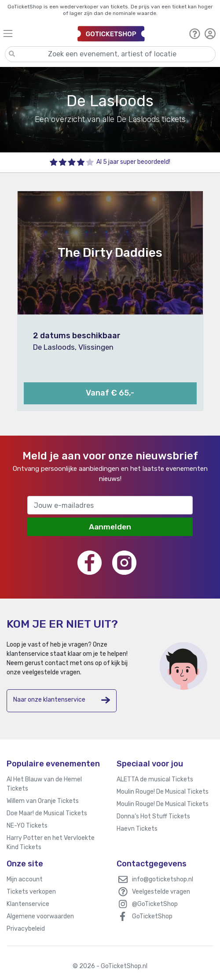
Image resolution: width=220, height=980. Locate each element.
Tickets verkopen (31, 892)
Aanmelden (110, 527)
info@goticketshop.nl (163, 879)
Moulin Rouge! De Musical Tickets (163, 792)
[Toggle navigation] (36, 33)
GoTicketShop (152, 916)
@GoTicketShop (155, 904)
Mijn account (25, 879)
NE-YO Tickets (27, 826)
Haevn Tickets (137, 829)
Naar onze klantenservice (62, 700)
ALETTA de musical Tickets (155, 779)
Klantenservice (28, 904)
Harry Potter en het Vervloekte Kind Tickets (51, 843)
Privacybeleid (26, 929)
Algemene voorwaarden (40, 916)
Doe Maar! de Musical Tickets (47, 813)
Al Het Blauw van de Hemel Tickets (44, 784)
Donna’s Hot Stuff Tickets (153, 816)
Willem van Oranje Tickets (43, 801)
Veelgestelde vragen (161, 892)
